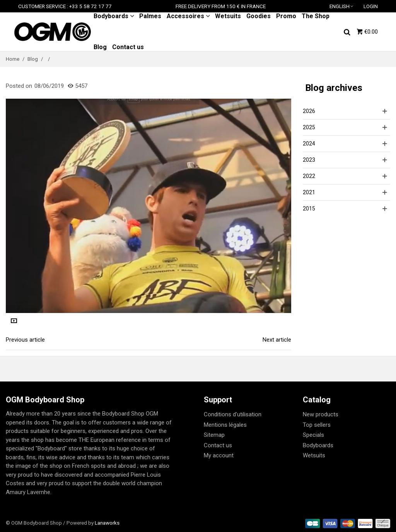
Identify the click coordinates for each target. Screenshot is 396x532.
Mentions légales (225, 425)
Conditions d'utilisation (233, 414)
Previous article (25, 340)
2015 (309, 209)
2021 (309, 192)
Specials (313, 435)
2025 (309, 127)
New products (321, 414)
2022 (309, 176)
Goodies (259, 16)
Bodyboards (111, 16)
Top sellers (317, 425)
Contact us (128, 47)
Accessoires (185, 16)
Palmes (150, 16)
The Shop (316, 16)
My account (219, 455)
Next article (277, 340)
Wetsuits (228, 16)
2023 (309, 160)
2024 (309, 144)
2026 (309, 111)
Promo (286, 16)
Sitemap (214, 435)
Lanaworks (107, 523)
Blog (100, 47)
